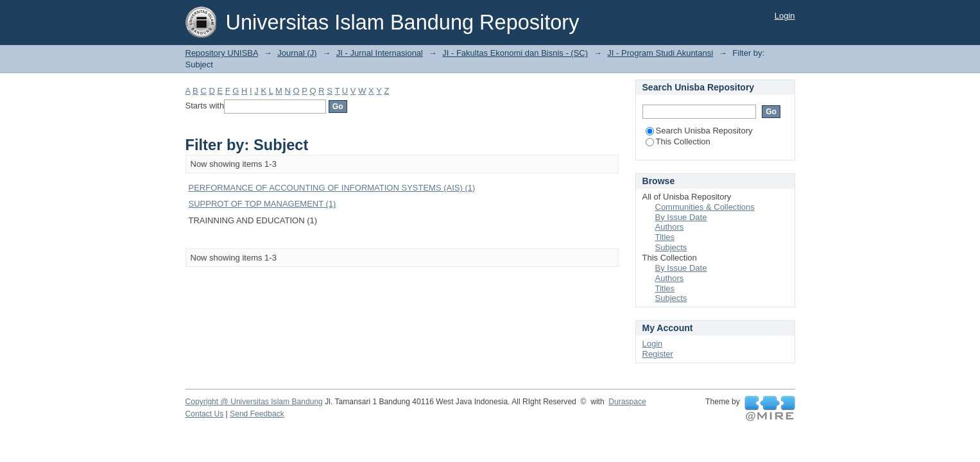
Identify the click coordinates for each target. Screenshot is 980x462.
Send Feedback (257, 414)
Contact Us (205, 414)
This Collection (678, 141)
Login (785, 16)
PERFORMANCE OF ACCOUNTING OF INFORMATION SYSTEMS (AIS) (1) (332, 188)
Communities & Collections (705, 207)
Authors (670, 227)
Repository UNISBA (222, 53)
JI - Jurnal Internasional (380, 53)
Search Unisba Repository (699, 131)
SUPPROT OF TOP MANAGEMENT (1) (262, 204)
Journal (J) (297, 53)
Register (658, 354)
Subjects (671, 247)
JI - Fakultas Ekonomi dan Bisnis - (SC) (515, 53)
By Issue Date (681, 217)
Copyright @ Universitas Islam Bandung (254, 402)
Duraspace (627, 402)
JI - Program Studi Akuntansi (660, 53)
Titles (665, 237)
